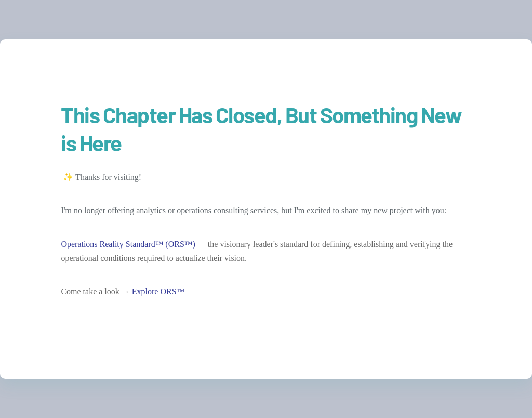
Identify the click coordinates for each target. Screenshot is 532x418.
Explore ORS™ (158, 291)
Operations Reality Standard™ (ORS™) (128, 244)
